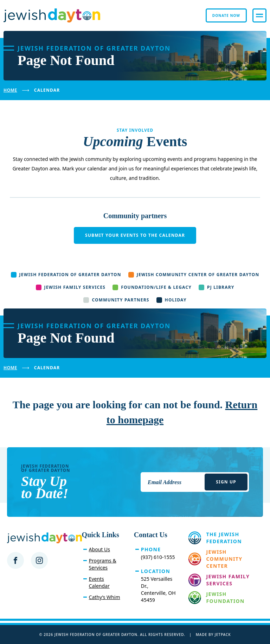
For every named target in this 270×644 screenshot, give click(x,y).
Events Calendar (99, 582)
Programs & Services (103, 564)
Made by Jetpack (213, 635)
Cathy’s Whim (105, 597)
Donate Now (226, 15)
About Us (99, 549)
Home (10, 90)
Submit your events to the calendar (135, 235)
